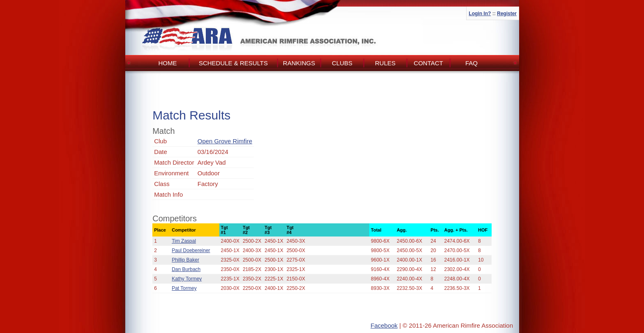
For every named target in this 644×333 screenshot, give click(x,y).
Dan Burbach (186, 269)
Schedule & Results (233, 63)
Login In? (480, 14)
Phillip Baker (185, 260)
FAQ (471, 63)
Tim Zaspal (184, 241)
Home (168, 63)
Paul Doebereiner (191, 250)
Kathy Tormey (187, 279)
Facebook (384, 325)
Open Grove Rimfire (225, 141)
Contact (428, 63)
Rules (385, 63)
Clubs (342, 63)
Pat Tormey (184, 288)
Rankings (299, 63)
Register (507, 14)
